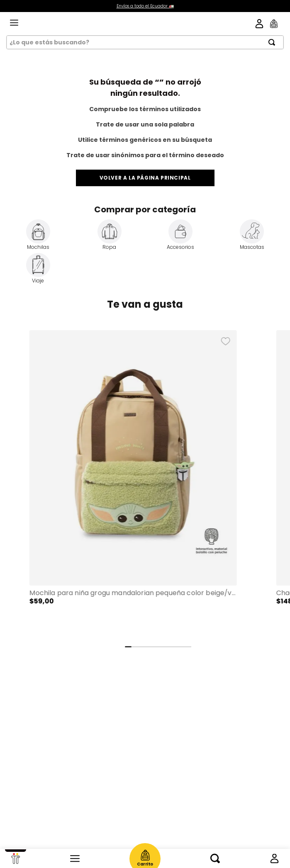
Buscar (215, 858)
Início (16, 858)
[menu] (14, 23)
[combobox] (145, 42)
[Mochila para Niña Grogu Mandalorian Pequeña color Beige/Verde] (133, 485)
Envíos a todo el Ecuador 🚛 (145, 6)
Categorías (75, 858)
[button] (133, 485)
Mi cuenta (274, 858)
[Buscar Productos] (274, 42)
